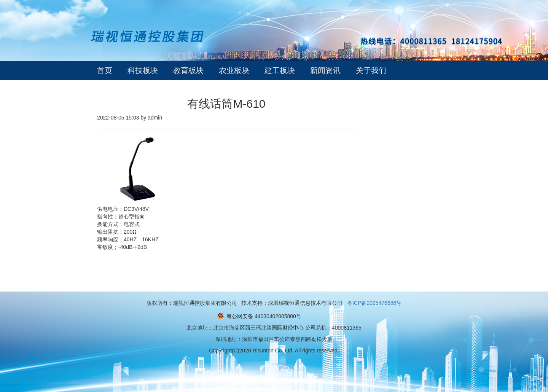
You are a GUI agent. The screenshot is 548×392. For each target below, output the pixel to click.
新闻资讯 (325, 70)
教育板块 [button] (188, 70)
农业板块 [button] (234, 70)
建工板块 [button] (280, 70)
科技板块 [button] (143, 70)
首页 (105, 70)
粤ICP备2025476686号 (374, 303)
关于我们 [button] (371, 70)
